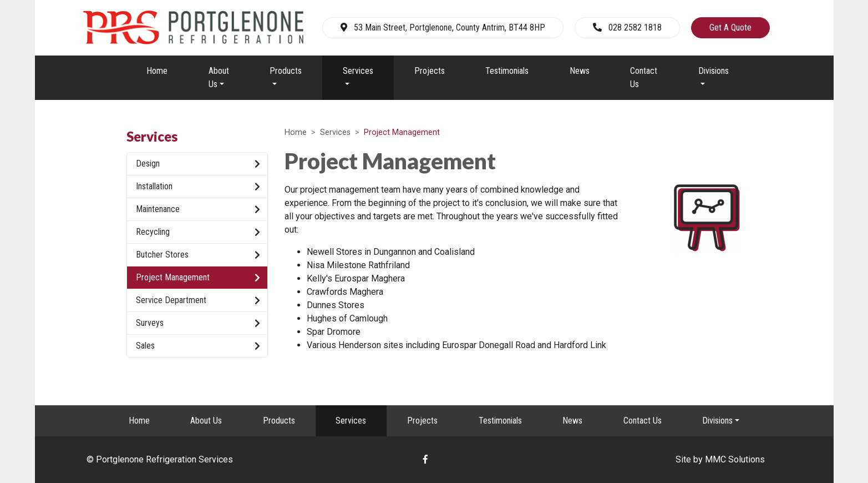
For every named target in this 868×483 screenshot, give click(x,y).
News (580, 71)
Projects (430, 71)
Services (335, 132)
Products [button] (286, 71)
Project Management (198, 278)
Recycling (198, 232)
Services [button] (358, 71)
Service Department (198, 300)
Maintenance (198, 209)
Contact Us (644, 77)
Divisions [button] (714, 71)
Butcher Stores (198, 255)
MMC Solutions (735, 459)
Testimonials (507, 71)
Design (198, 164)
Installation (198, 187)
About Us (206, 421)
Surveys (198, 323)
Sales (198, 346)
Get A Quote (730, 27)
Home (157, 71)
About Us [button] (219, 77)
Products (279, 421)
